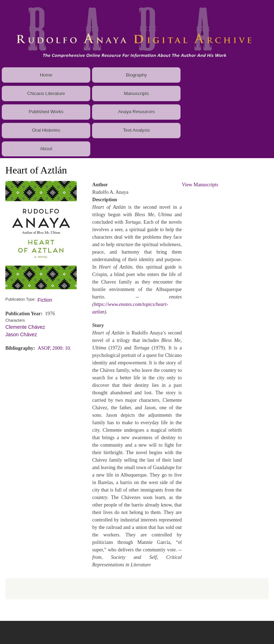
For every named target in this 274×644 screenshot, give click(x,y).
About (46, 149)
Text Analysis (136, 130)
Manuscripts (136, 94)
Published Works (46, 112)
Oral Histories (46, 130)
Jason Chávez (21, 334)
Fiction (45, 300)
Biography (136, 75)
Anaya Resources (136, 112)
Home (46, 75)
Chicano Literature (46, 94)
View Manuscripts (200, 185)
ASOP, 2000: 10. (54, 348)
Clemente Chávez (25, 327)
